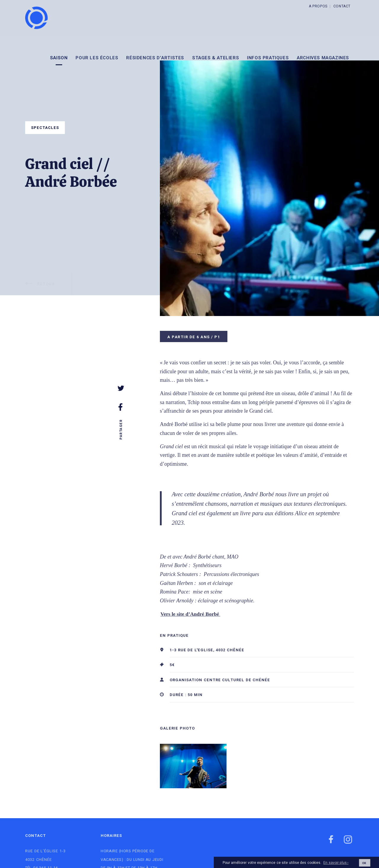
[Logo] (36, 18)
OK (364, 866)
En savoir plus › (336, 866)
